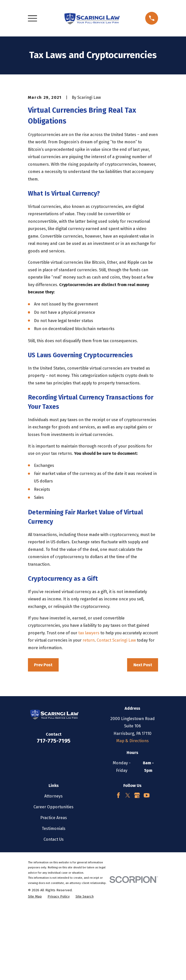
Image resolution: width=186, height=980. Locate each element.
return (89, 713)
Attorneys (53, 869)
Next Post (143, 738)
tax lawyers (89, 706)
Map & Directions (133, 814)
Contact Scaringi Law (116, 713)
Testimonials (54, 901)
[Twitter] (128, 868)
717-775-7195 (54, 814)
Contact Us (54, 912)
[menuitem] (35, 970)
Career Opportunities (53, 880)
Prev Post (43, 738)
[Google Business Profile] (137, 868)
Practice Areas (54, 891)
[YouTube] (147, 868)
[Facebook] (118, 868)
